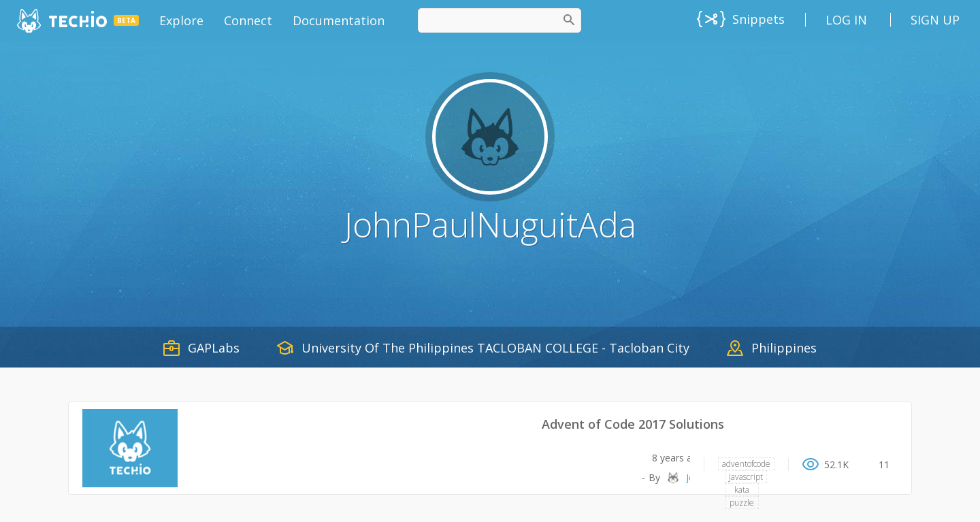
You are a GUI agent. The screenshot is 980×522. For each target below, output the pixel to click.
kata (742, 490)
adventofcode (746, 464)
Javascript (746, 477)
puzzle (742, 503)
